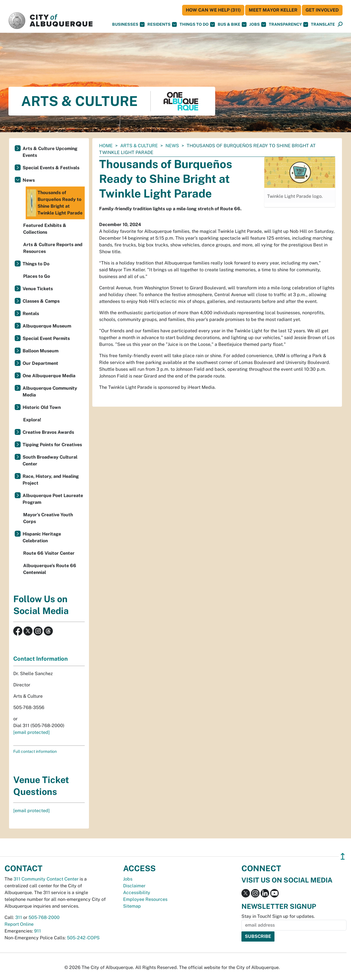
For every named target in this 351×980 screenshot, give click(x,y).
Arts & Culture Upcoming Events (50, 152)
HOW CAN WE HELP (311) (213, 10)
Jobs (258, 24)
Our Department (40, 363)
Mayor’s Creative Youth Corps (48, 518)
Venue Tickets (38, 289)
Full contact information (35, 751)
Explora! (32, 420)
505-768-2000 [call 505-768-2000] (44, 917)
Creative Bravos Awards (48, 432)
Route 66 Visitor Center (49, 553)
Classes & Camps (41, 301)
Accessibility (137, 893)
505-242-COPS (83, 938)
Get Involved (322, 10)
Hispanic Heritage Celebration (42, 537)
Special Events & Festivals (51, 168)
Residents (162, 24)
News (172, 146)
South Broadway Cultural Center (50, 460)
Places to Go (37, 276)
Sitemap (132, 906)
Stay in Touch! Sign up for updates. (278, 916)
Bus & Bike (232, 24)
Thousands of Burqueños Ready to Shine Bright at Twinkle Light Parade (55, 203)
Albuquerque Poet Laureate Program (53, 499)
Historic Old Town (42, 407)
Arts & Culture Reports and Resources (53, 248)
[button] (323, 24)
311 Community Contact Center (46, 879)
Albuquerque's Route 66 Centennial (50, 569)
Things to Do (36, 264)
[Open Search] (340, 24)
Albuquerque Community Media (50, 392)
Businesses (128, 24)
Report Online (19, 924)
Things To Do (197, 24)
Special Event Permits (46, 338)
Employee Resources (145, 899)
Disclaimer (134, 886)
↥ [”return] (343, 856)
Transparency (288, 24)
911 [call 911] (38, 931)
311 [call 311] (19, 917)
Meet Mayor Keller (273, 10)
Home (106, 146)
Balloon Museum (41, 351)
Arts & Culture (139, 146)
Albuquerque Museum (47, 326)
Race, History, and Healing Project (51, 480)
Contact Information (41, 659)
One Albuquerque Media (49, 376)
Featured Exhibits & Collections (45, 229)
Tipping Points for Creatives (52, 445)
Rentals (31, 314)
